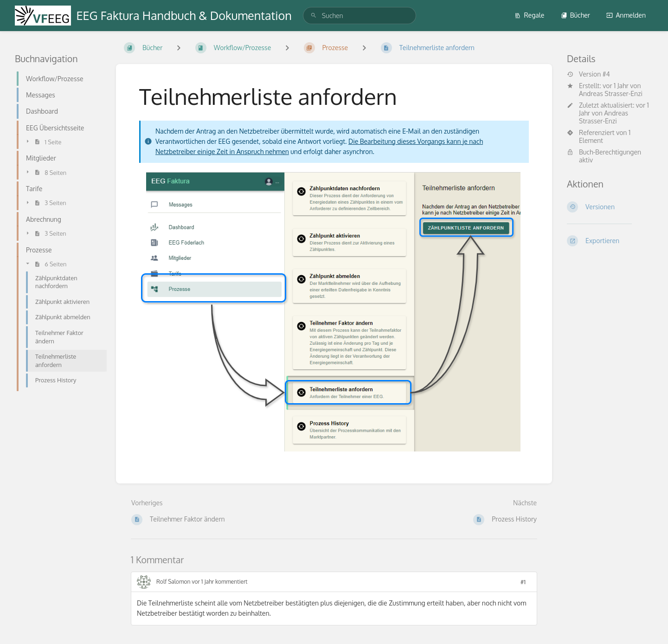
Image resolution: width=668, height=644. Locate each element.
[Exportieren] (610, 241)
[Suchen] (314, 16)
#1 (523, 582)
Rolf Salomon (173, 582)
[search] (360, 16)
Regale (529, 15)
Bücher (575, 15)
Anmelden (626, 15)
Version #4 (588, 74)
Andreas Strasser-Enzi (611, 93)
